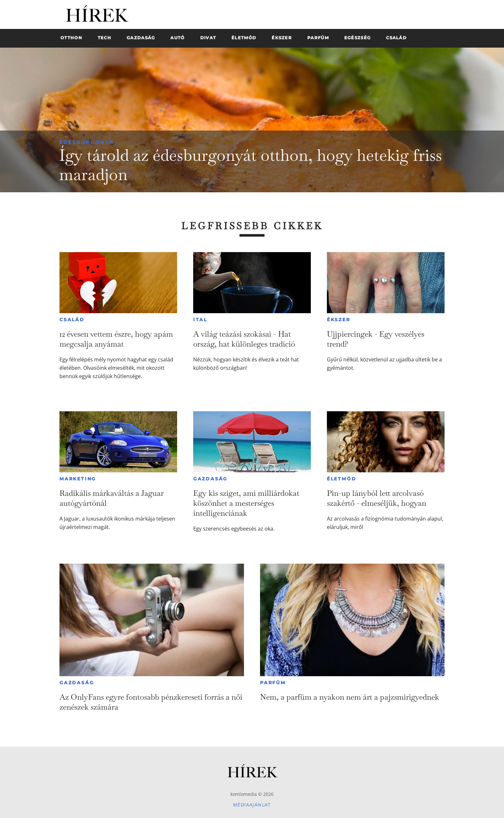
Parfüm (273, 683)
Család (72, 320)
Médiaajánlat (252, 805)
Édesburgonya (86, 142)
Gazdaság (210, 479)
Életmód (342, 479)
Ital (200, 320)
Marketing (78, 479)
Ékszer (339, 320)
